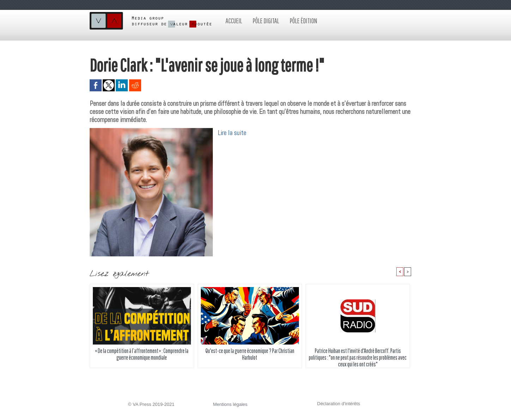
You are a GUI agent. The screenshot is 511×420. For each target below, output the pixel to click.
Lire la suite (232, 133)
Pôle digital (266, 21)
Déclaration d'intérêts (339, 404)
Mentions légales (230, 404)
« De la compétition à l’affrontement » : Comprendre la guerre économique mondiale (142, 354)
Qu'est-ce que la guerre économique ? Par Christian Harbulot (250, 354)
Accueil (234, 21)
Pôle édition (303, 21)
